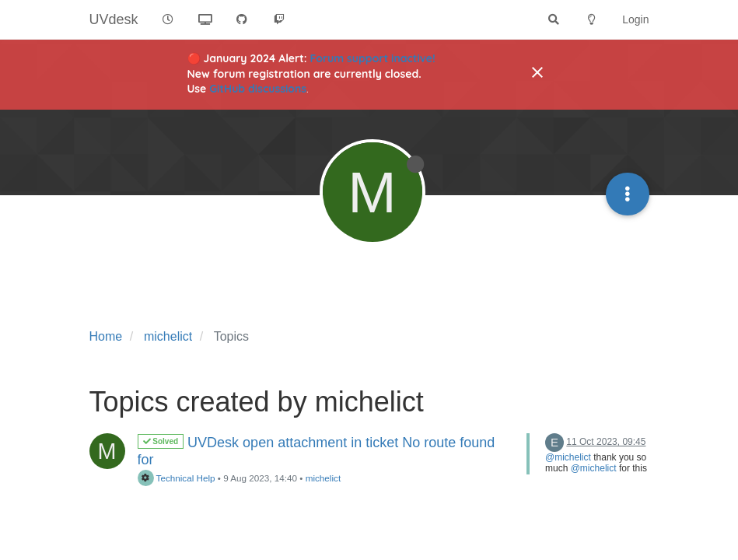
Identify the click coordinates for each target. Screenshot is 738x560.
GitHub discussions (258, 89)
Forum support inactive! (373, 58)
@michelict (568, 457)
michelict (323, 478)
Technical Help (177, 478)
